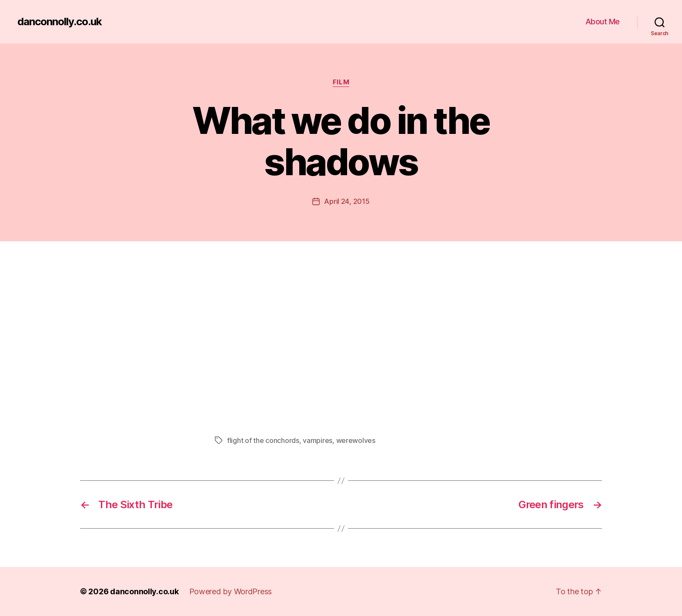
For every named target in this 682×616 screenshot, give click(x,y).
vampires (318, 440)
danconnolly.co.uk (60, 22)
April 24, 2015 (347, 201)
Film (341, 82)
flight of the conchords (263, 440)
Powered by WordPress (231, 591)
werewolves (356, 440)
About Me (603, 22)
